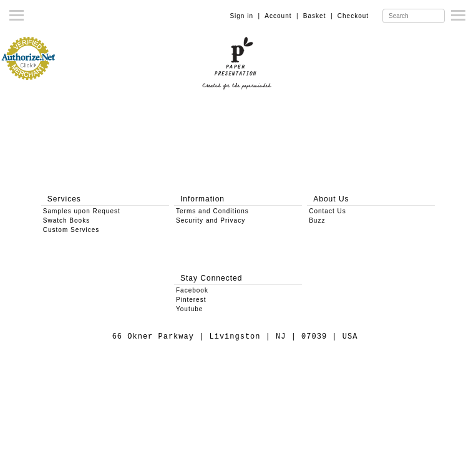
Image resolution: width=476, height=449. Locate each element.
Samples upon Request (82, 211)
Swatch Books (66, 220)
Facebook (192, 290)
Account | (281, 16)
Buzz (317, 220)
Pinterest (191, 300)
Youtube (189, 309)
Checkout (353, 16)
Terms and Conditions (212, 211)
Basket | (318, 16)
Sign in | (245, 16)
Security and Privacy (211, 220)
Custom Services (71, 230)
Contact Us (327, 211)
